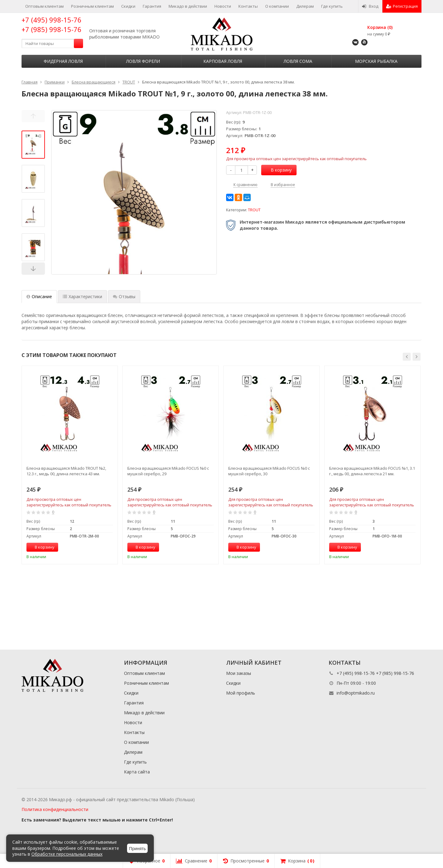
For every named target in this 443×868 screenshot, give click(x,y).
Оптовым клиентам (44, 6)
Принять (137, 849)
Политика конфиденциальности (55, 809)
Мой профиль (241, 693)
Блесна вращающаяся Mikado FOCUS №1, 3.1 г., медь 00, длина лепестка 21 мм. (372, 471)
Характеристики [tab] (82, 296)
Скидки (128, 6)
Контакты (248, 6)
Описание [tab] (39, 296)
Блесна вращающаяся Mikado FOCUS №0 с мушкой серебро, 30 (269, 471)
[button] (407, 357)
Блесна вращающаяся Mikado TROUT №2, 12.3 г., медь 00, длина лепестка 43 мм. (66, 471)
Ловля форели (143, 61)
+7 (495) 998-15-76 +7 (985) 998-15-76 (52, 24)
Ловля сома (298, 61)
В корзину (278, 170)
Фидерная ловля (63, 61)
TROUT (254, 210)
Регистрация (402, 6)
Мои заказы (239, 673)
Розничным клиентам (92, 6)
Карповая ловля (223, 61)
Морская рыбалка (376, 61)
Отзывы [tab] (124, 296)
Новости (223, 6)
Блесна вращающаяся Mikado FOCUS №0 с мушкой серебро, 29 (168, 471)
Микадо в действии (188, 6)
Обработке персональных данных (67, 854)
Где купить (332, 6)
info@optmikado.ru (356, 693)
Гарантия (152, 6)
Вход (370, 6)
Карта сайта (137, 772)
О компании (277, 6)
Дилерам (305, 6)
